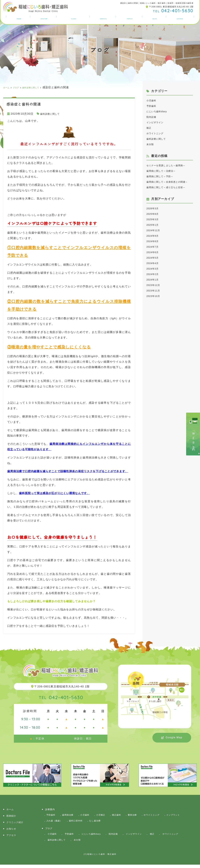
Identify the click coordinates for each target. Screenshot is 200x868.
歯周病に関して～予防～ (163, 182)
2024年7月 (154, 263)
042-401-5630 (61, 697)
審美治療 (141, 815)
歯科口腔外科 (102, 822)
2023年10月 (155, 312)
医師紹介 (43, 18)
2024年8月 (154, 258)
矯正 (149, 128)
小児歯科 (152, 100)
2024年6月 (154, 269)
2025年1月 (154, 241)
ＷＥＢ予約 (194, 439)
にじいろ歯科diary (159, 111)
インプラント (54, 822)
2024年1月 (154, 296)
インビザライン (157, 122)
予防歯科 (152, 106)
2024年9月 (154, 252)
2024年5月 (154, 274)
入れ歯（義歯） (78, 822)
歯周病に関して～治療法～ (164, 176)
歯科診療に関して (52, 114)
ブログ (155, 18)
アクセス (180, 18)
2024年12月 (155, 247)
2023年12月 (155, 301)
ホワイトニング (157, 133)
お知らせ (131, 18)
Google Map (174, 737)
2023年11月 (155, 307)
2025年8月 (154, 230)
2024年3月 (154, 285)
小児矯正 (106, 815)
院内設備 (152, 117)
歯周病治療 (70, 815)
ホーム (18, 18)
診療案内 (104, 18)
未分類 (151, 144)
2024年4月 (154, 280)
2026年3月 (154, 225)
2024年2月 (154, 291)
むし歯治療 (123, 822)
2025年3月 (154, 236)
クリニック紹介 (74, 18)
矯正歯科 (123, 815)
